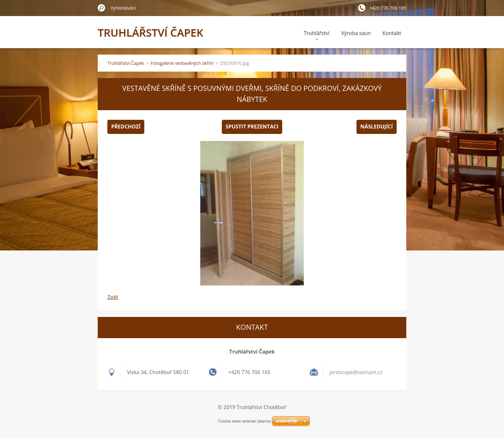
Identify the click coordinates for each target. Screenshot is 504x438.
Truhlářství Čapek (126, 63)
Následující (377, 127)
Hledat (102, 8)
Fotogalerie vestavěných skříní (182, 63)
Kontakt (392, 33)
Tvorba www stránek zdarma (244, 421)
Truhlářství (317, 35)
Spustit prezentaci (252, 127)
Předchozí (126, 127)
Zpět (113, 297)
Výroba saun (356, 33)
